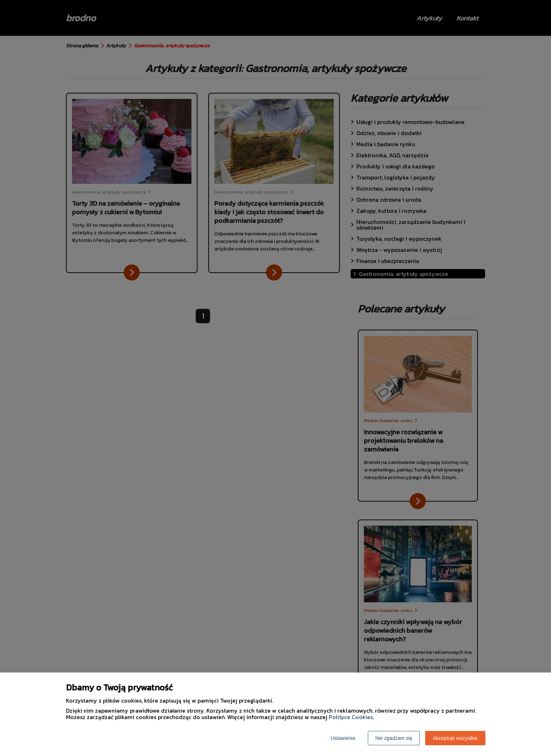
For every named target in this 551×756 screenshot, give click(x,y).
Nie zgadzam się (394, 738)
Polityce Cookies (351, 717)
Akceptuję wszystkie (455, 738)
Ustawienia (343, 738)
